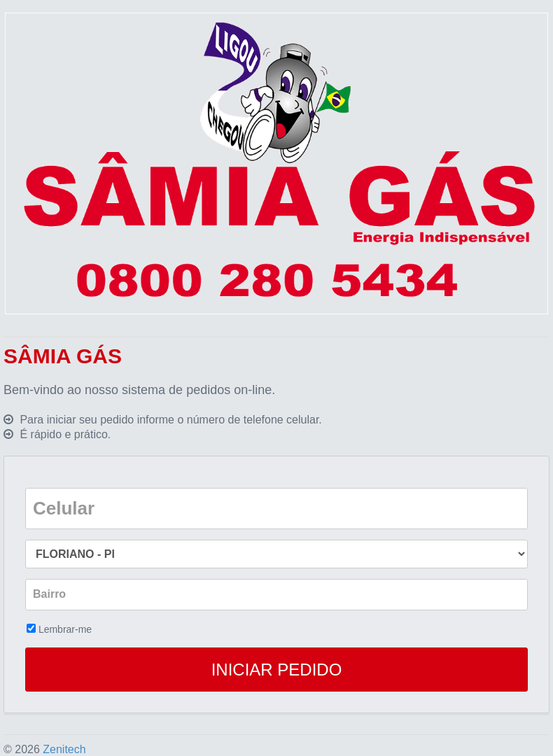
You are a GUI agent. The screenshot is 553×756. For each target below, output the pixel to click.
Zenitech (64, 749)
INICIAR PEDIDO (277, 670)
